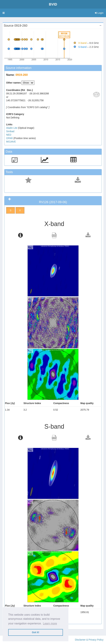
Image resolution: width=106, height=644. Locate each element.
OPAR (10, 138)
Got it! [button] (36, 632)
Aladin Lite (12, 128)
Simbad (10, 131)
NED (9, 135)
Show (28, 83)
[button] (4, 13)
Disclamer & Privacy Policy (89, 640)
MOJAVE (11, 142)
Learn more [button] (50, 623)
